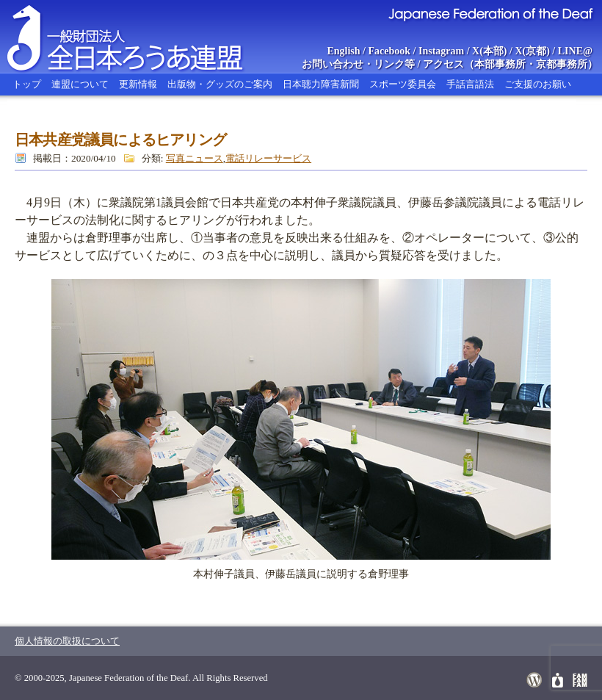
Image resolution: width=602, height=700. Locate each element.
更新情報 (138, 84)
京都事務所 (562, 64)
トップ (27, 84)
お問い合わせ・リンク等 (358, 64)
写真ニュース (195, 158)
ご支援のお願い (538, 84)
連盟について (80, 84)
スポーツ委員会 (403, 84)
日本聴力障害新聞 (321, 84)
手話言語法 (470, 84)
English (343, 51)
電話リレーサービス (268, 158)
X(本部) (489, 51)
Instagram (441, 51)
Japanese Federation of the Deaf (490, 13)
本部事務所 (500, 64)
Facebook (390, 51)
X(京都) (532, 51)
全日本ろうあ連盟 (139, 37)
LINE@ (575, 51)
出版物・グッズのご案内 (220, 84)
